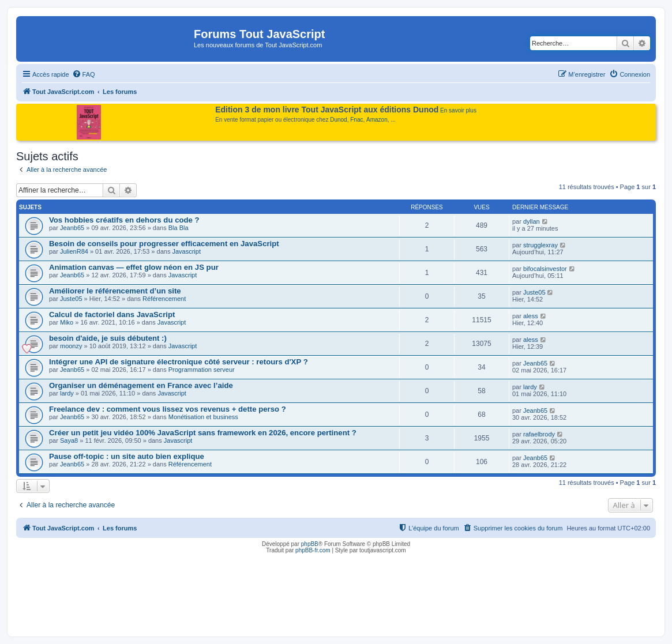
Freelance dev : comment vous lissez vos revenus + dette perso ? (168, 409)
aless (531, 316)
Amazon (377, 120)
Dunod (338, 120)
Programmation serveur (202, 370)
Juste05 (71, 299)
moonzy (71, 346)
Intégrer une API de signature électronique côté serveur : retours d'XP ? (179, 362)
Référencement (164, 299)
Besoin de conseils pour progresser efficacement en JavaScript (164, 244)
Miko (67, 322)
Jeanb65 (72, 228)
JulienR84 (74, 251)
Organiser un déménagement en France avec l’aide (141, 385)
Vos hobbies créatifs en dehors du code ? (124, 220)
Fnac (356, 120)
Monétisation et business (203, 417)
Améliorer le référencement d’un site (115, 291)
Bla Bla (179, 228)
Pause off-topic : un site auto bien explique (127, 456)
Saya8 (69, 440)
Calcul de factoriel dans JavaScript (112, 315)
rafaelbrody (539, 434)
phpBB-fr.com (313, 550)
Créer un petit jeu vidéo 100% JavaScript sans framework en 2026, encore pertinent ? (203, 433)
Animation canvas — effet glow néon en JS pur (134, 267)
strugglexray (540, 245)
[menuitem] (84, 74)
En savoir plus (458, 110)
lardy (67, 393)
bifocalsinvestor (545, 269)
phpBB (310, 544)
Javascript (186, 251)
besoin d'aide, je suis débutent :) (108, 338)
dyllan (532, 221)
